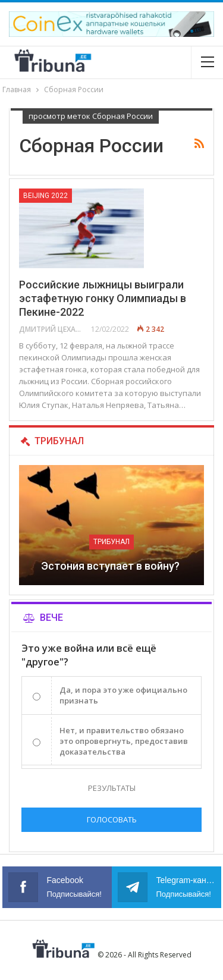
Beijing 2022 (45, 196)
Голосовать (112, 819)
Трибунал (111, 542)
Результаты (112, 788)
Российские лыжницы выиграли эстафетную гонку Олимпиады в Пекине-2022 (103, 298)
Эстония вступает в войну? (111, 566)
